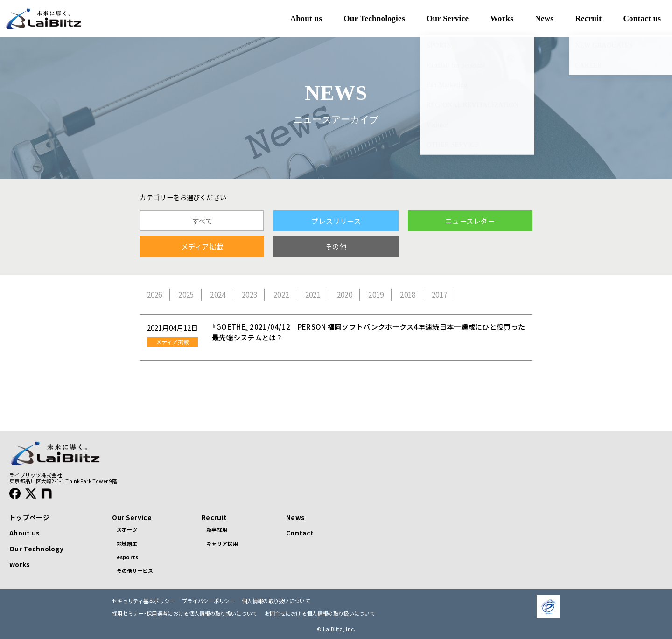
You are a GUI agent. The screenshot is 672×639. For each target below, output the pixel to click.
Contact (300, 533)
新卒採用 (217, 529)
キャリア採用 (222, 543)
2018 (408, 295)
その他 (336, 247)
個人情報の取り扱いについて (276, 601)
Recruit (214, 517)
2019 (376, 295)
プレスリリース (336, 221)
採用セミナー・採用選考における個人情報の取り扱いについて (185, 614)
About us (24, 533)
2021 (313, 295)
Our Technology (36, 549)
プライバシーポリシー (208, 601)
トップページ (29, 517)
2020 (345, 295)
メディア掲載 (202, 247)
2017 (439, 295)
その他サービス (135, 570)
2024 (218, 295)
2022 (281, 295)
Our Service (132, 517)
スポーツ (127, 529)
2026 (155, 295)
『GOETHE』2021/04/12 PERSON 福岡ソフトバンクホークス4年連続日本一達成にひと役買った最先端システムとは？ (368, 332)
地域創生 (127, 543)
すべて (202, 221)
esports (128, 557)
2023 (249, 295)
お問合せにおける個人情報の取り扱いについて (320, 614)
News (295, 517)
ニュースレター (470, 221)
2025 (186, 295)
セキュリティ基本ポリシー (143, 601)
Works (20, 564)
